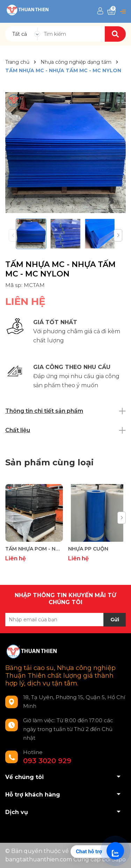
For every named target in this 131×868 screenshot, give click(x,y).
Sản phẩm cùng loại (49, 462)
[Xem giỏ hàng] (111, 11)
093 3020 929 (47, 761)
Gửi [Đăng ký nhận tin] (115, 620)
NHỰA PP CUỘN (88, 549)
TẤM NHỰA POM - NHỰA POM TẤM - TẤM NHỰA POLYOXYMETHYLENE (34, 549)
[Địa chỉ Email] (65, 620)
